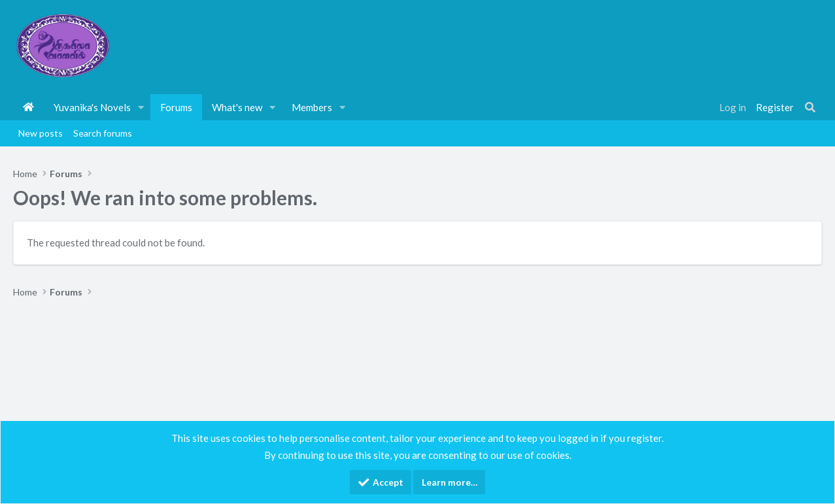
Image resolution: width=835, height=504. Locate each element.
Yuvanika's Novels (92, 107)
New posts (41, 133)
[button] (141, 107)
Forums (176, 107)
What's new (237, 107)
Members (312, 107)
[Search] (810, 107)
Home (28, 107)
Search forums (103, 133)
